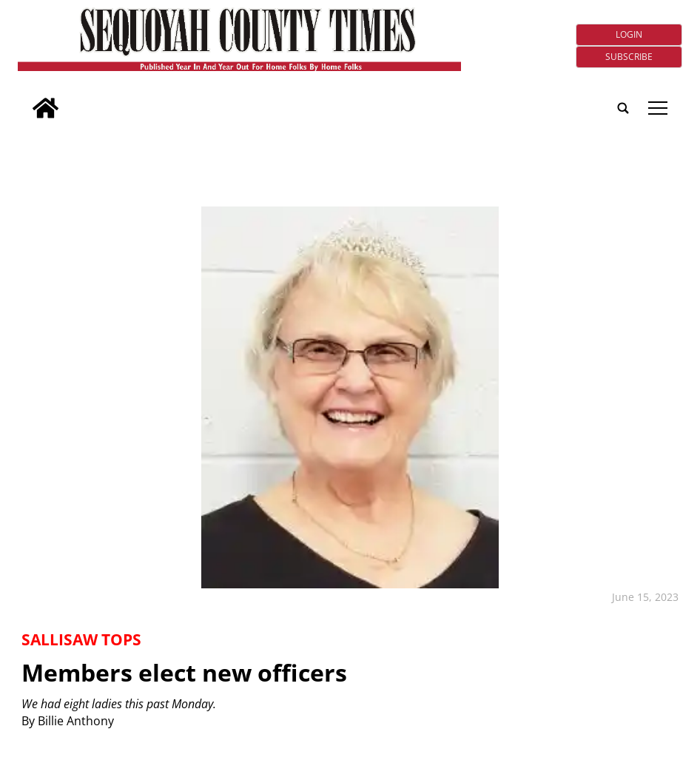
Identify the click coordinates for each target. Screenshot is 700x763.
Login (629, 34)
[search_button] (24, 99)
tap (658, 108)
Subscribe (629, 57)
